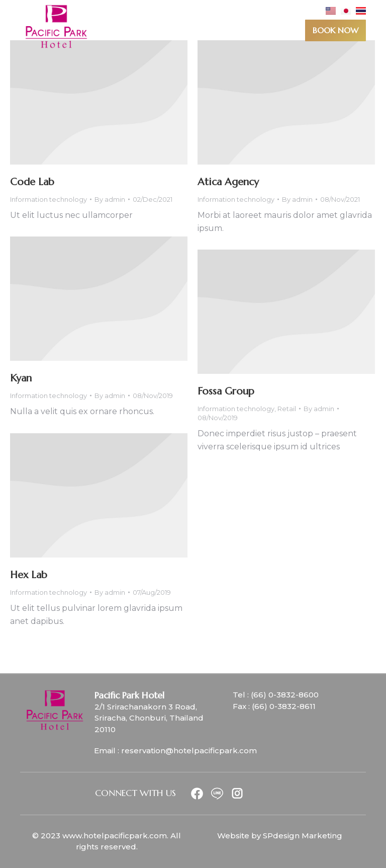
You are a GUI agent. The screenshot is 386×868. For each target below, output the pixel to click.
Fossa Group (226, 391)
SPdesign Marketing (303, 836)
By (110, 199)
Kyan (21, 378)
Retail (287, 409)
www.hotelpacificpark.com (115, 836)
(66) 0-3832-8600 (285, 695)
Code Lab (32, 182)
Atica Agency (228, 182)
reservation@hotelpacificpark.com (189, 751)
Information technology (49, 199)
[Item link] (197, 794)
